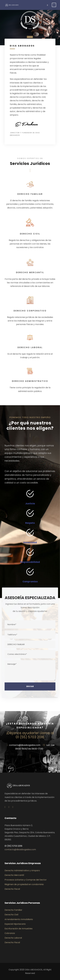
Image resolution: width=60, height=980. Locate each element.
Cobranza (10, 933)
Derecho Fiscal (12, 889)
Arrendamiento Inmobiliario (19, 919)
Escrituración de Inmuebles (19, 929)
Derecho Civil (11, 915)
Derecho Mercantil (14, 875)
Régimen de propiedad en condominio (24, 884)
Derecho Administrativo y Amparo (22, 870)
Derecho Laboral (13, 938)
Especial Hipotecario (15, 924)
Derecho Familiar (13, 910)
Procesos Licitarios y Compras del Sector (26, 880)
